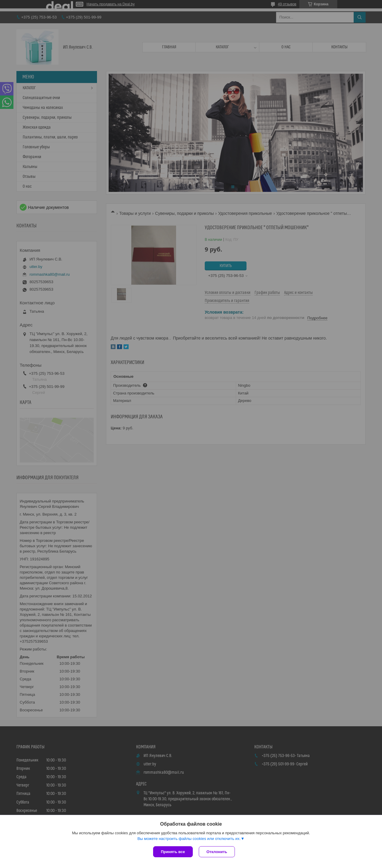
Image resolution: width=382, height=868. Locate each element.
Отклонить (217, 852)
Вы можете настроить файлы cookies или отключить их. (189, 839)
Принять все (173, 852)
